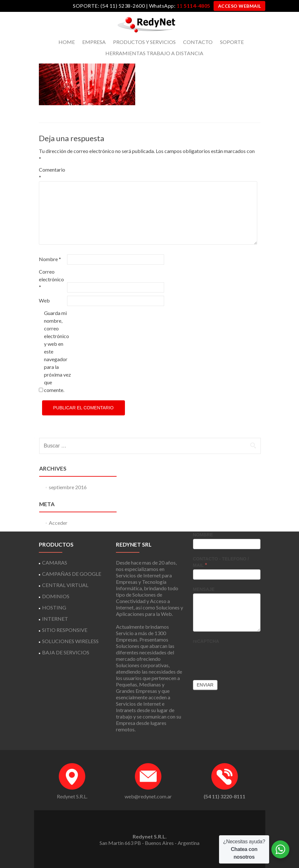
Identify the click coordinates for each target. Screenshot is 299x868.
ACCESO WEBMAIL (240, 6)
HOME (67, 42)
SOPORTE (232, 42)
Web (44, 300)
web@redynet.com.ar (148, 796)
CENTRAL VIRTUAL (65, 585)
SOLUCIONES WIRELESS (70, 641)
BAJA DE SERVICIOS (66, 652)
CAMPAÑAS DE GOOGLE (72, 574)
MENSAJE (204, 589)
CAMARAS (55, 562)
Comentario (52, 173)
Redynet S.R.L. (72, 796)
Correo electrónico (51, 279)
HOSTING (54, 607)
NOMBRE (203, 535)
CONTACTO (198, 42)
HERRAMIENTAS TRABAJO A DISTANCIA (154, 53)
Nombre (50, 259)
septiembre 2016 (68, 487)
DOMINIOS (56, 596)
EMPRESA (94, 42)
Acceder (58, 523)
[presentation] (242, 658)
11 (193, 6)
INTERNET (55, 619)
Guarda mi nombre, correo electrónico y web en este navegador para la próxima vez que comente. (57, 351)
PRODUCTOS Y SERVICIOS (144, 42)
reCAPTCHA (206, 641)
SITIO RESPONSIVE (65, 630)
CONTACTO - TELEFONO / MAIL (221, 562)
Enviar (205, 685)
